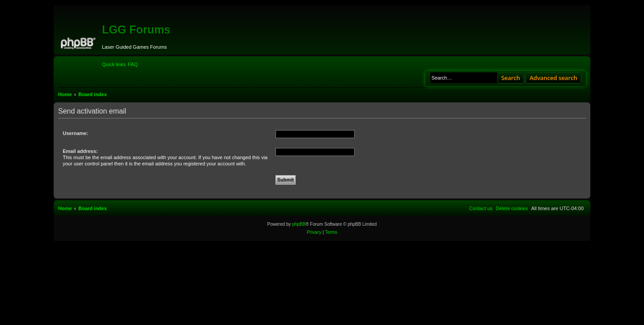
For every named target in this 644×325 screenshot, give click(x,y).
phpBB (299, 224)
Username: (75, 133)
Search (511, 78)
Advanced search (553, 78)
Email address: (80, 151)
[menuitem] (133, 64)
